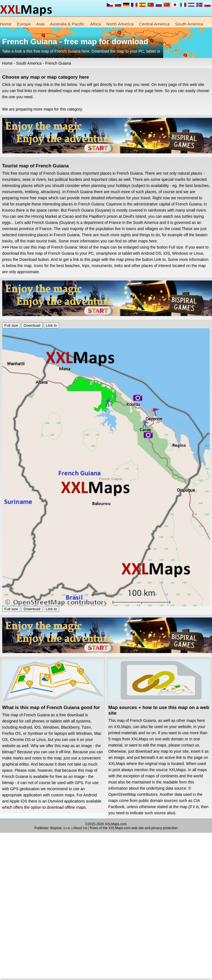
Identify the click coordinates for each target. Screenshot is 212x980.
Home (6, 24)
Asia (40, 24)
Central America (155, 24)
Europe (24, 24)
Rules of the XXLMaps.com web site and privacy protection (134, 828)
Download (32, 325)
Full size (11, 325)
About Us (80, 828)
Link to (51, 325)
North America (120, 24)
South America (189, 24)
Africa (95, 24)
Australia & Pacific (67, 24)
